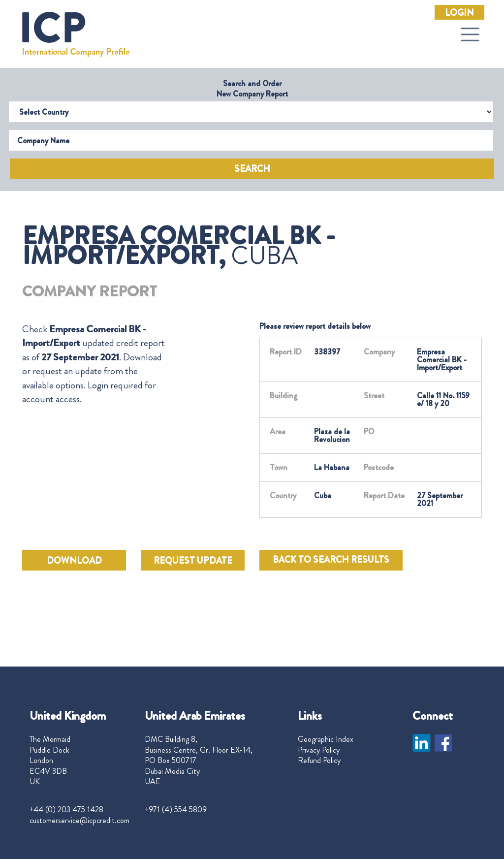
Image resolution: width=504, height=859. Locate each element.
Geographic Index (326, 739)
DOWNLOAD (74, 561)
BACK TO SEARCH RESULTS (331, 560)
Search (252, 169)
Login (459, 13)
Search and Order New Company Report (252, 89)
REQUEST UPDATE (193, 561)
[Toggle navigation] (470, 34)
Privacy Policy (319, 750)
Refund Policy (319, 761)
